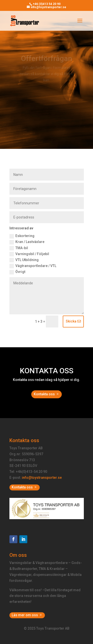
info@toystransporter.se (42, 478)
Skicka (71, 321)
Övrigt (17, 272)
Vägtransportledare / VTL (33, 266)
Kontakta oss (44, 394)
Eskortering (22, 236)
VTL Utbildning (24, 260)
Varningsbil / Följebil (29, 254)
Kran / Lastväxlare (27, 242)
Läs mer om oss (25, 615)
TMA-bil (19, 248)
